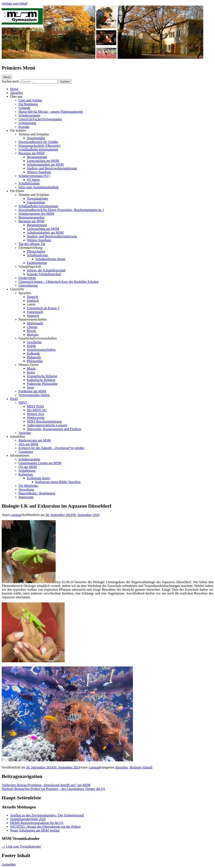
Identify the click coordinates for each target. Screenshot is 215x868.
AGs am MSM (28, 444)
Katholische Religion (41, 380)
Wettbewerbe (36, 418)
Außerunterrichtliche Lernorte (47, 425)
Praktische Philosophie (42, 384)
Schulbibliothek (29, 183)
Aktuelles (16, 93)
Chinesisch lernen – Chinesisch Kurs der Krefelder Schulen (58, 282)
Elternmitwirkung (30, 248)
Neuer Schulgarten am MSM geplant (35, 830)
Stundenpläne (36, 138)
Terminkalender (37, 198)
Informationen (20, 455)
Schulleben (18, 437)
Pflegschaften (36, 251)
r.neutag (16, 515)
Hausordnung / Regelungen (37, 493)
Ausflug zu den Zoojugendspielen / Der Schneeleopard (47, 815)
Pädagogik (34, 357)
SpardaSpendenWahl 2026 (28, 819)
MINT (23, 403)
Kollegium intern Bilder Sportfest (58, 482)
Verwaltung (26, 489)
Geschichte (34, 342)
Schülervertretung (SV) (34, 176)
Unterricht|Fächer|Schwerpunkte (40, 119)
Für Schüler (18, 130)
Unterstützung (28, 285)
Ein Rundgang (28, 104)
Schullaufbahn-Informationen (38, 149)
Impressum (26, 497)
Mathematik (35, 323)
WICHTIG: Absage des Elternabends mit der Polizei (45, 827)
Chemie (32, 327)
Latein (31, 304)
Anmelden (9, 864)
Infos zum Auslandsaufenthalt (39, 187)
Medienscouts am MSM (35, 440)
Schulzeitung (27, 123)
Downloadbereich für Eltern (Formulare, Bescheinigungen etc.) (61, 210)
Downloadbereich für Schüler (38, 142)
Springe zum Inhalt (15, 3)
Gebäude (24, 108)
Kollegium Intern (39, 478)
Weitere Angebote (39, 172)
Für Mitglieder (28, 486)
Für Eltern (17, 191)
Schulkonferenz (37, 255)
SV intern (33, 180)
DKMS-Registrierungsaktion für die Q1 (37, 823)
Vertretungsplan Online (34, 395)
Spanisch (33, 316)
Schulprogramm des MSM (36, 214)
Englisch (33, 300)
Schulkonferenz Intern (50, 259)
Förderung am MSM (32, 391)
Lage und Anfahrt (30, 100)
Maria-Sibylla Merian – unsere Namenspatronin (51, 112)
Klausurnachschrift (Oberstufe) (39, 146)
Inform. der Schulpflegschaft (46, 270)
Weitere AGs (35, 414)
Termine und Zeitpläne (34, 134)
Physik (31, 331)
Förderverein (27, 278)
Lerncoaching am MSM (43, 161)
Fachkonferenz (37, 263)
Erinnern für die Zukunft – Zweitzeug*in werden (51, 448)
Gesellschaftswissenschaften (38, 338)
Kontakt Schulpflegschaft (44, 274)
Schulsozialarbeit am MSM (45, 164)
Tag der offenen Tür (32, 244)
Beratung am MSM (31, 153)
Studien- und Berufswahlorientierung (52, 168)
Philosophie (35, 361)
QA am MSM (28, 467)
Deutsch (32, 297)
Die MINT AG (37, 410)
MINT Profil (35, 406)
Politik (31, 346)
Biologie (33, 335)
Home (14, 89)
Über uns (16, 96)
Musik (31, 369)
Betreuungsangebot (31, 217)
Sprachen (25, 293)
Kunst (31, 372)
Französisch (35, 312)
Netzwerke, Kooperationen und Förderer (54, 429)
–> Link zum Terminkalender (21, 846)
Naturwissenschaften (32, 319)
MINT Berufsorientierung (44, 421)
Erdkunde (33, 353)
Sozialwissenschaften (41, 350)
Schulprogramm (29, 115)
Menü (7, 77)
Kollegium (26, 474)
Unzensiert (26, 452)
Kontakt (24, 127)
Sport (31, 387)
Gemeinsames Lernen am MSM (40, 463)
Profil (14, 399)
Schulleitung (27, 471)
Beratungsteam (37, 157)
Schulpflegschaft (30, 266)
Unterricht (17, 289)
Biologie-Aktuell (141, 767)
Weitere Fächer (29, 365)
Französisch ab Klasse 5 (43, 308)
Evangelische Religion (42, 376)
